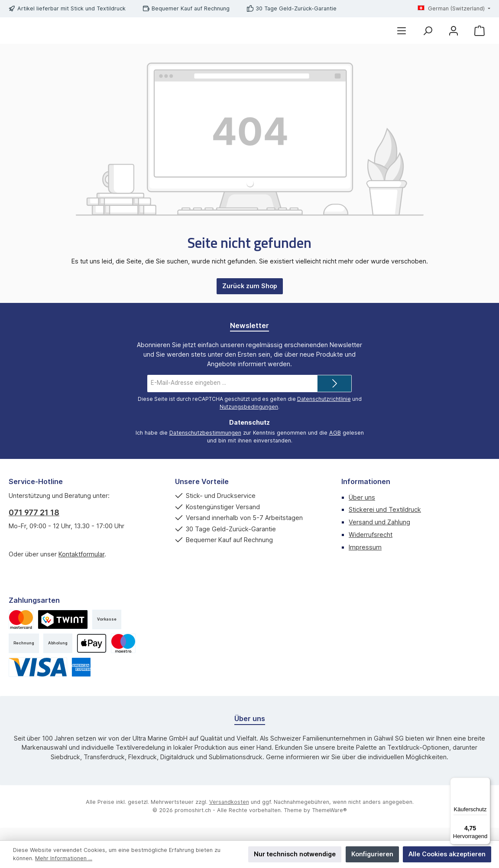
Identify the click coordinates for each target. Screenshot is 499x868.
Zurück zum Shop (250, 298)
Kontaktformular (81, 567)
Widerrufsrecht (371, 547)
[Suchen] (428, 37)
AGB (335, 445)
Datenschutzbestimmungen (205, 445)
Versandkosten (229, 814)
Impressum (365, 560)
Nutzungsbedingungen (249, 419)
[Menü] (402, 37)
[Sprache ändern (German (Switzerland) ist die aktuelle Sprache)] (454, 9)
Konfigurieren (372, 854)
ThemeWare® (329, 823)
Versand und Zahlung (379, 535)
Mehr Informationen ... (64, 858)
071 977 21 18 (34, 525)
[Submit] (334, 396)
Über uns (362, 510)
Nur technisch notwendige (295, 854)
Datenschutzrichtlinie (324, 411)
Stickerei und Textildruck (385, 522)
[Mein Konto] (454, 37)
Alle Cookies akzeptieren (447, 854)
